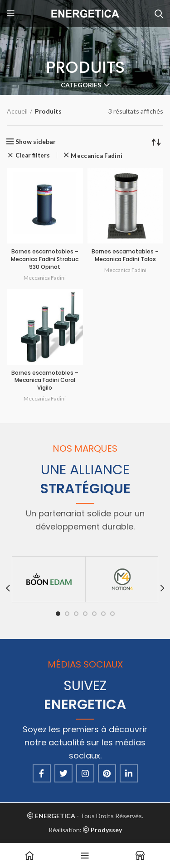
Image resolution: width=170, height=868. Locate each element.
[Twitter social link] (63, 773)
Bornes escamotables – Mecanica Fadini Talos (125, 255)
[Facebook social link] (42, 773)
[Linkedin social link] (129, 773)
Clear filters (33, 155)
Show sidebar (36, 142)
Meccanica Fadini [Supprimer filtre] (97, 156)
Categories (81, 85)
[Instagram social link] (85, 773)
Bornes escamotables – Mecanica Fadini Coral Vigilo (45, 380)
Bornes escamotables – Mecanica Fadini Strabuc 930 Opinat (45, 259)
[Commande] (156, 142)
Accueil (17, 111)
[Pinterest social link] (107, 773)
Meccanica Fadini (45, 278)
